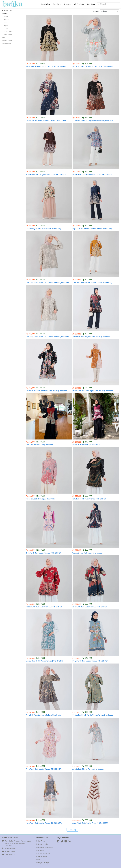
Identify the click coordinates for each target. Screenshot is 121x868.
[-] (58, 842)
